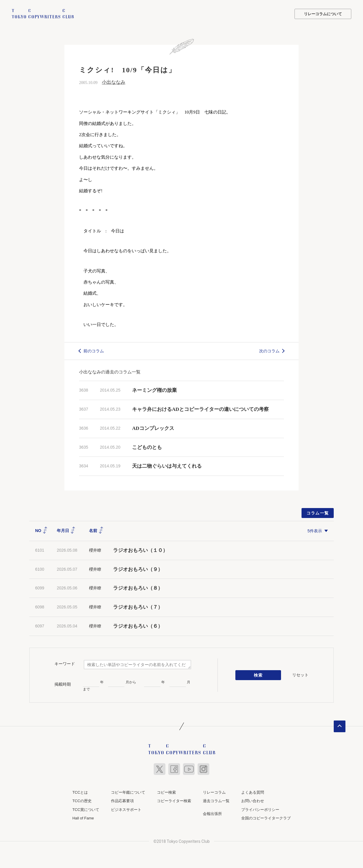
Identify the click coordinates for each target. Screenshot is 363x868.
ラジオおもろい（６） (138, 626)
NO (41, 531)
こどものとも (147, 447)
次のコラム (269, 351)
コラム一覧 (318, 513)
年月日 (66, 531)
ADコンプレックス (153, 428)
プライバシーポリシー (260, 810)
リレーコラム (214, 792)
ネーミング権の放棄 (154, 390)
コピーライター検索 (174, 801)
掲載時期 (63, 684)
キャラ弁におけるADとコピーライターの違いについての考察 (200, 409)
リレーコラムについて (323, 14)
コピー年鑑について (128, 792)
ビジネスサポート (126, 810)
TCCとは (80, 792)
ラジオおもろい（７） (138, 607)
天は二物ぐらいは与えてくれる (167, 466)
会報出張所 (212, 814)
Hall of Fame (83, 818)
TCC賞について (86, 810)
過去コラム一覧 (216, 801)
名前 (96, 531)
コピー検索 (166, 792)
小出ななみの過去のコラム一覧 (110, 372)
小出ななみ (114, 82)
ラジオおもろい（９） (138, 569)
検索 (258, 675)
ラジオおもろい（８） (138, 588)
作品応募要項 (122, 801)
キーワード (65, 664)
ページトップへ (340, 726)
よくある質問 (253, 792)
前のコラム (94, 351)
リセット (300, 675)
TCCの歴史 (82, 801)
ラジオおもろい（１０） (140, 550)
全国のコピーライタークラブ (266, 818)
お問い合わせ (253, 801)
